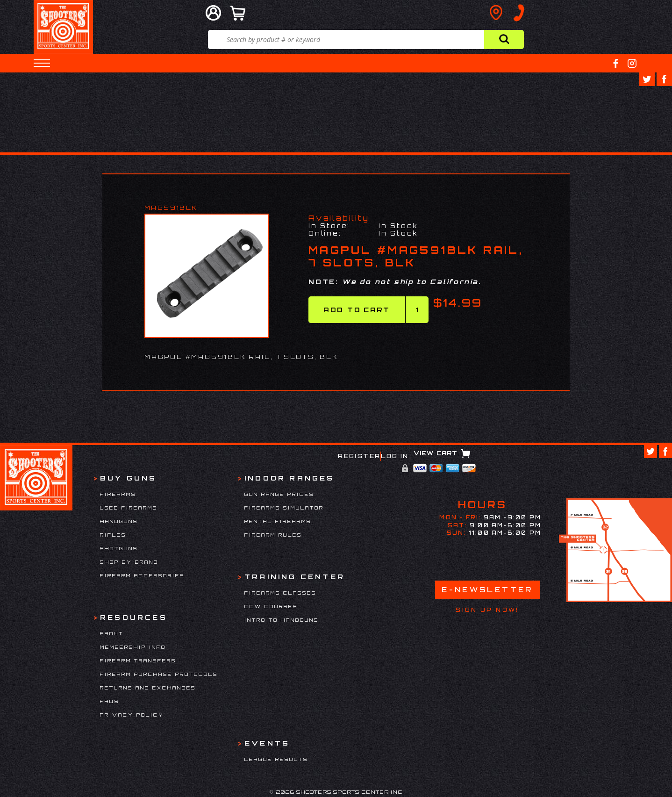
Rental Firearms (278, 521)
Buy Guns (129, 478)
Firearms (118, 494)
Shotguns (119, 548)
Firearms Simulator (284, 508)
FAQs (110, 701)
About (112, 633)
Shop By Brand (129, 562)
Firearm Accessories (142, 575)
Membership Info (133, 647)
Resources (134, 617)
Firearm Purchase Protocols (159, 674)
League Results (276, 759)
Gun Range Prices (279, 494)
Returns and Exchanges (148, 688)
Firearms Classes (280, 593)
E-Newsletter (487, 590)
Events (267, 743)
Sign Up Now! (487, 610)
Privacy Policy (132, 715)
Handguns (119, 521)
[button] (42, 63)
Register (359, 456)
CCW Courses (271, 606)
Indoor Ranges (290, 478)
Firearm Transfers (138, 661)
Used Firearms (129, 508)
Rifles (113, 535)
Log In (395, 456)
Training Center (295, 577)
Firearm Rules (273, 535)
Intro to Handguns (282, 620)
